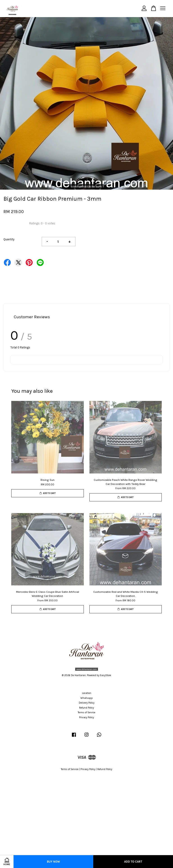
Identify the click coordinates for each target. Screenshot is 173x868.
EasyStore (106, 675)
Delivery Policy (87, 703)
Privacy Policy (86, 717)
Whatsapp (87, 698)
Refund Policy (86, 708)
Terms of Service (86, 712)
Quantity (9, 239)
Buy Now (53, 862)
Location (87, 693)
